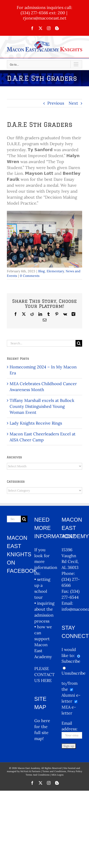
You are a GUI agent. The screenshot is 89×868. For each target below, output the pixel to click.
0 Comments (30, 276)
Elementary (55, 271)
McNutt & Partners (31, 771)
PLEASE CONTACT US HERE (44, 675)
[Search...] (41, 343)
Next (73, 103)
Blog (42, 271)
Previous (56, 103)
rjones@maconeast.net (45, 18)
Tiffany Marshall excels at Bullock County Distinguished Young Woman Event (42, 406)
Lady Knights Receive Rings (36, 423)
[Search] (79, 343)
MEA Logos (58, 775)
